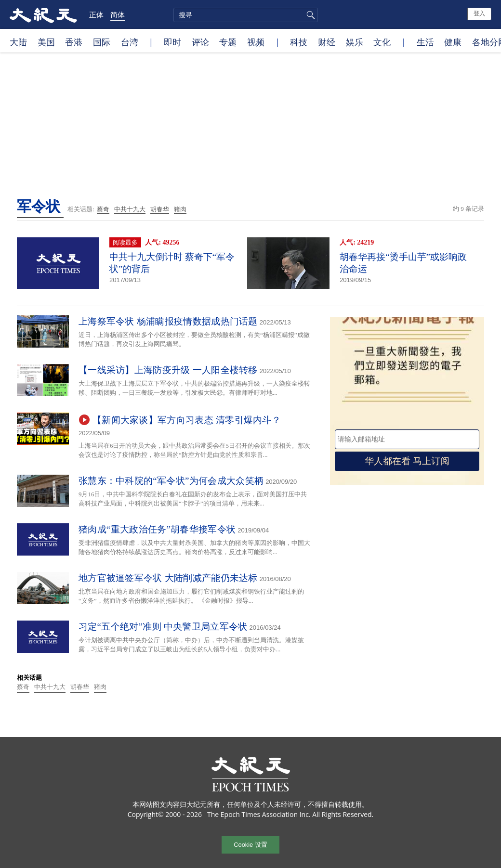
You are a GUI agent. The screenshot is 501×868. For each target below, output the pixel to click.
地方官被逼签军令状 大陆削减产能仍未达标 (168, 578)
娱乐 (355, 42)
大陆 (18, 42)
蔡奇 (103, 209)
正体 (96, 14)
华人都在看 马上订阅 (407, 461)
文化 (382, 42)
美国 (46, 42)
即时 (172, 42)
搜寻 (309, 15)
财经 (327, 42)
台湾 (130, 42)
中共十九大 (130, 209)
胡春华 (160, 209)
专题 (228, 42)
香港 (74, 42)
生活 (425, 42)
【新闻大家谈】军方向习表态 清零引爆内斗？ (187, 420)
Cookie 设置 (250, 845)
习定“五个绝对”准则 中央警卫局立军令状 (163, 627)
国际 (102, 42)
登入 (479, 13)
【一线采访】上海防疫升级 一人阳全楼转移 (168, 370)
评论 (200, 42)
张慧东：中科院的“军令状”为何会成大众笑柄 (171, 481)
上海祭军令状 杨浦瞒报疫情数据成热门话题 (168, 321)
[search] (246, 15)
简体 (118, 14)
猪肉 (180, 209)
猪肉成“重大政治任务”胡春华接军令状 (157, 529)
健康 (453, 42)
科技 (299, 42)
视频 (256, 42)
